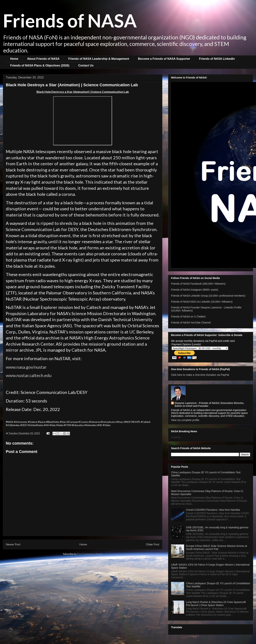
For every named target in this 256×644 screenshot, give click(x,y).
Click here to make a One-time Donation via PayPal (200, 375)
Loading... (177, 437)
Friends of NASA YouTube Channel (191, 323)
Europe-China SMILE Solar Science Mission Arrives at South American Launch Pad (217, 547)
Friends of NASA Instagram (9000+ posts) (195, 290)
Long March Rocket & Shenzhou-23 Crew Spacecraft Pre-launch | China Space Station (216, 604)
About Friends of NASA (43, 59)
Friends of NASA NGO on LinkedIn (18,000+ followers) (202, 302)
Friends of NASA (70, 20)
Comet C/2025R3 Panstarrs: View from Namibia (213, 510)
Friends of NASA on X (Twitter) (188, 317)
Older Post (153, 544)
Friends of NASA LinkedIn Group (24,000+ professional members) (208, 296)
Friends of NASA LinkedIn (217, 59)
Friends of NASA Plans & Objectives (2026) (40, 65)
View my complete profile (185, 420)
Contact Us (86, 65)
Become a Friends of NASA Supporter (164, 59)
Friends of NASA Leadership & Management (99, 59)
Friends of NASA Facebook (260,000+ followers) (198, 284)
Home (14, 59)
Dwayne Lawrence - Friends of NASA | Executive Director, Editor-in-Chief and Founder (209, 404)
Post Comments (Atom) (90, 554)
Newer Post (13, 544)
